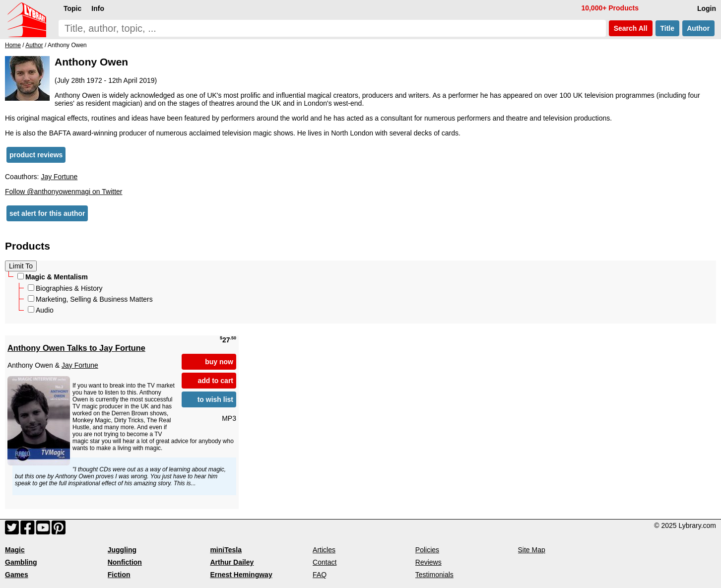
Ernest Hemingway (241, 575)
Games (17, 575)
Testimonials (434, 575)
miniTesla (226, 550)
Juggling (122, 550)
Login (707, 8)
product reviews (36, 155)
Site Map (532, 550)
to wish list (215, 399)
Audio (41, 310)
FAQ (320, 575)
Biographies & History (65, 288)
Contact (325, 562)
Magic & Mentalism (53, 277)
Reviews (428, 562)
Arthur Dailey (232, 562)
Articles (324, 550)
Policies (427, 550)
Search (631, 28)
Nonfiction (125, 562)
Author (698, 28)
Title (667, 28)
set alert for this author (47, 213)
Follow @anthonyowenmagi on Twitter (64, 192)
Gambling (21, 562)
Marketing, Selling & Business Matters (90, 299)
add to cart (215, 381)
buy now (219, 362)
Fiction (119, 575)
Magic (15, 550)
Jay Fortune (59, 177)
